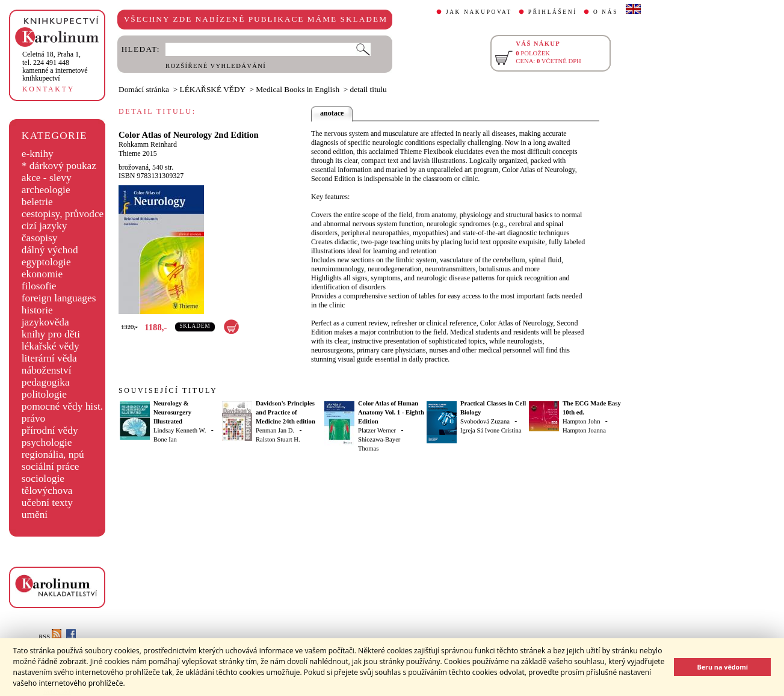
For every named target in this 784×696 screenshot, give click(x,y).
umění (35, 515)
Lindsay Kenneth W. (180, 430)
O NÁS (606, 12)
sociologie (43, 479)
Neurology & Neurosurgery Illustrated (172, 412)
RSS (50, 637)
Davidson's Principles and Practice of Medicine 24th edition (286, 412)
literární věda (49, 358)
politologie (44, 394)
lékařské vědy (51, 346)
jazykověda (45, 322)
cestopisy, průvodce (63, 214)
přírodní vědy (50, 430)
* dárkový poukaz (59, 166)
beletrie (37, 202)
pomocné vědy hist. (62, 406)
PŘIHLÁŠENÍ (553, 12)
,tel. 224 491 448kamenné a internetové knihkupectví (55, 66)
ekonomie (42, 274)
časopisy (40, 238)
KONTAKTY (48, 89)
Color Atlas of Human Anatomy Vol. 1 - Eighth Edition (391, 412)
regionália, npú (53, 454)
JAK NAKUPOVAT (479, 12)
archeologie (46, 190)
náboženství (47, 370)
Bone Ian (165, 439)
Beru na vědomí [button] (722, 667)
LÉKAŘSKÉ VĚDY (213, 89)
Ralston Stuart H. (278, 439)
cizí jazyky (45, 226)
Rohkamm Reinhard (148, 144)
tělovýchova (47, 491)
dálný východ (50, 250)
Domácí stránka (144, 89)
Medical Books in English (298, 89)
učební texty (47, 503)
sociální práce (51, 467)
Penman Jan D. (275, 430)
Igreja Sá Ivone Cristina (491, 430)
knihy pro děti (51, 334)
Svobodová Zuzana (485, 421)
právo (33, 418)
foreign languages (59, 298)
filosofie (39, 286)
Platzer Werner (377, 430)
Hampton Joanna (584, 430)
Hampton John (581, 421)
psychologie (47, 442)
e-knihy (38, 154)
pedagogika (46, 382)
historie (37, 310)
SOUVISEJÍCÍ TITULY (168, 390)
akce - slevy (47, 178)
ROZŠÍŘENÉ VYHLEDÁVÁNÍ (216, 66)
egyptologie (46, 262)
